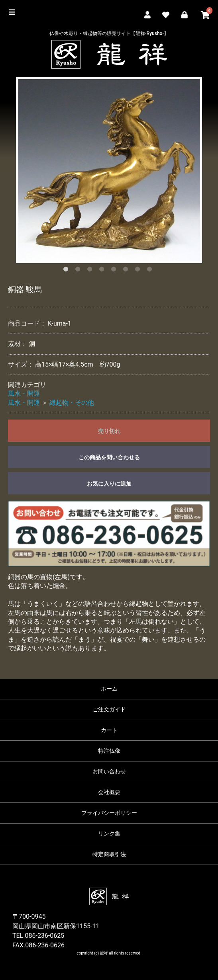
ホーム (109, 689)
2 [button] (79, 271)
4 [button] (103, 271)
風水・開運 (24, 393)
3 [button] (91, 271)
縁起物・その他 (72, 403)
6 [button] (127, 271)
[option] (109, 170)
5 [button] (115, 271)
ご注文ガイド (109, 709)
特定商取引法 (109, 854)
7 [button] (139, 271)
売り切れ (109, 431)
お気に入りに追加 (109, 484)
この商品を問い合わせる (109, 457)
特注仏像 (109, 751)
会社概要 (109, 792)
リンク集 (109, 834)
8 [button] (151, 271)
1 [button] (67, 271)
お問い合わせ (109, 771)
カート (109, 730)
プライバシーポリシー (109, 813)
